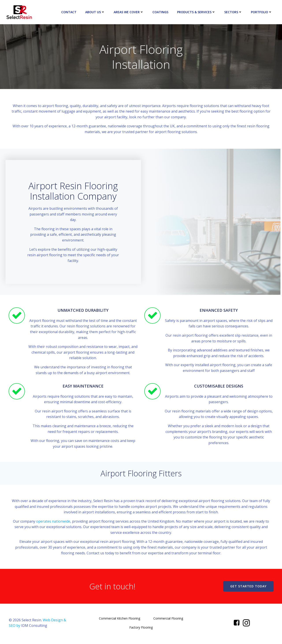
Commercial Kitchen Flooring (120, 620)
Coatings (161, 12)
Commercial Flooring (168, 620)
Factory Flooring (141, 629)
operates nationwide (53, 523)
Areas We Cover (129, 12)
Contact (69, 12)
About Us (95, 12)
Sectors (233, 12)
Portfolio (262, 12)
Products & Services (197, 12)
